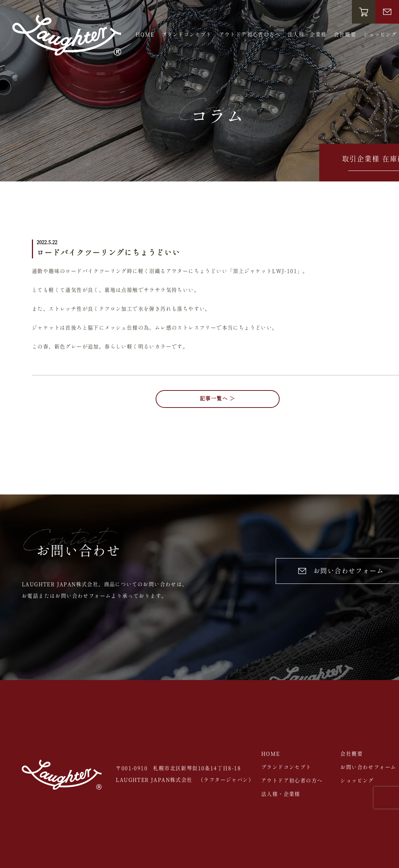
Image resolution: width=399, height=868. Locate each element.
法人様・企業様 (307, 35)
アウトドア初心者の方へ (250, 35)
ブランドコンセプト (187, 35)
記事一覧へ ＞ (218, 399)
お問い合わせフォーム (368, 767)
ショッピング (380, 35)
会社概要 (345, 35)
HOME (145, 35)
